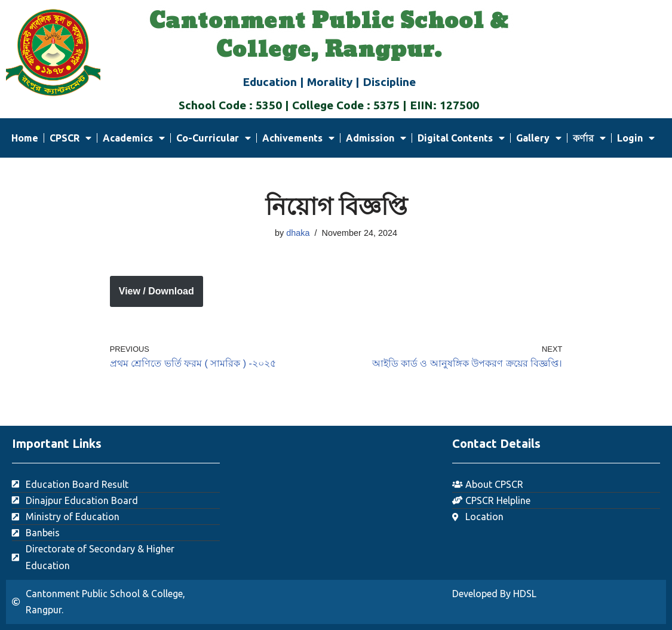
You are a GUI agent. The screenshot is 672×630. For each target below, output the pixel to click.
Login (636, 138)
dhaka (298, 233)
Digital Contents (461, 138)
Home (25, 138)
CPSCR (70, 138)
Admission (376, 138)
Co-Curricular (214, 138)
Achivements (298, 138)
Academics (134, 138)
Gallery (539, 138)
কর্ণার (589, 138)
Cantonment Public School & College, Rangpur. (329, 36)
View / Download (157, 291)
